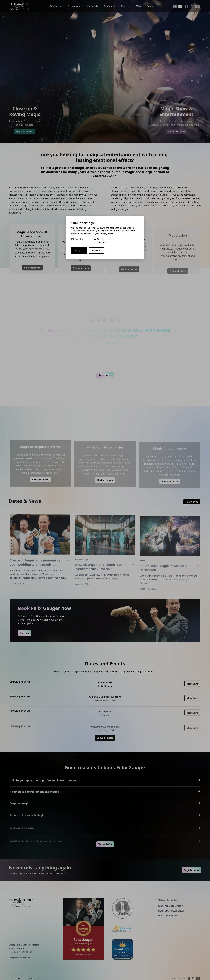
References (109, 6)
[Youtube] (198, 6)
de (175, 6)
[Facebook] (186, 6)
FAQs (138, 6)
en (180, 6)
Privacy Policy (107, 234)
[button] (99, 374)
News (125, 6)
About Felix (93, 6)
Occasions (74, 6)
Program (56, 6)
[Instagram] (192, 6)
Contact (151, 6)
